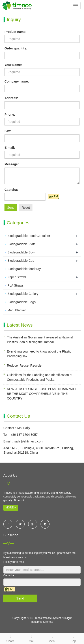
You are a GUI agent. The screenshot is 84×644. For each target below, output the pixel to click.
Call (32, 638)
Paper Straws (17, 277)
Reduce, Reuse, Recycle (24, 366)
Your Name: (13, 65)
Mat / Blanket (17, 310)
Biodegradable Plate (22, 244)
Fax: (8, 131)
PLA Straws (15, 285)
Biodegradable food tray (24, 269)
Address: (11, 98)
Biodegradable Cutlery (23, 294)
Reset (26, 208)
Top (73, 638)
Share (11, 638)
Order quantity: (16, 48)
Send (11, 208)
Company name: (17, 81)
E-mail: (10, 148)
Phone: (10, 115)
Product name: (15, 32)
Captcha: (11, 190)
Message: (12, 164)
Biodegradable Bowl (21, 252)
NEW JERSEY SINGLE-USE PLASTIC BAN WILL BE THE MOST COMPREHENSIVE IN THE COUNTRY (42, 394)
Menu (53, 638)
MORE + (11, 508)
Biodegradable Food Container (29, 236)
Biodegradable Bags (22, 302)
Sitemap (48, 622)
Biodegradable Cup (21, 261)
